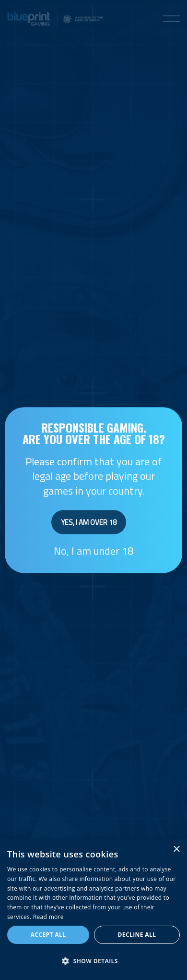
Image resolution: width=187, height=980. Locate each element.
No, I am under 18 (93, 551)
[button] (93, 961)
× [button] (176, 850)
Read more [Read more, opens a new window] (48, 917)
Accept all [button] (48, 935)
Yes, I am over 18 (89, 522)
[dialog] (93, 910)
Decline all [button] (137, 935)
